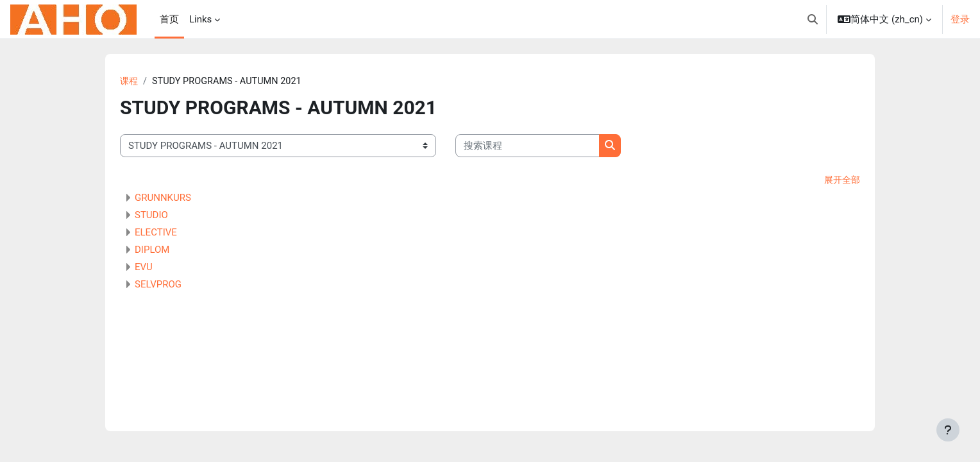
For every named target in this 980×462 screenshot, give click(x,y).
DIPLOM (152, 251)
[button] (813, 19)
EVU (144, 268)
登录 (960, 19)
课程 (130, 81)
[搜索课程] (528, 147)
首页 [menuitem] (169, 19)
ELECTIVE (156, 234)
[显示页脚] (948, 430)
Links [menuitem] (200, 19)
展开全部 (841, 181)
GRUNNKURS (163, 199)
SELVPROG (158, 286)
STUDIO (151, 216)
